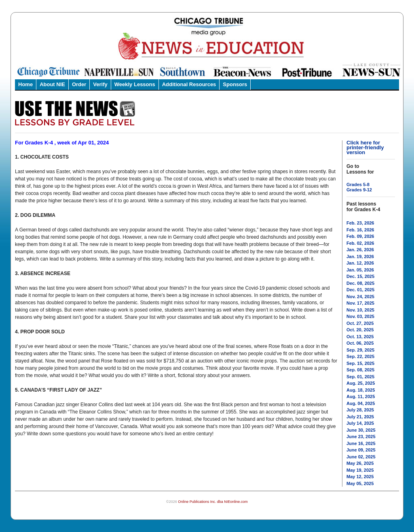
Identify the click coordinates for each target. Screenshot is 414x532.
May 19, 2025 (360, 470)
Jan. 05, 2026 (360, 270)
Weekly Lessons (135, 84)
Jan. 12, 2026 (360, 263)
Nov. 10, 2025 (360, 310)
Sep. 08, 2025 (360, 370)
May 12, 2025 (360, 477)
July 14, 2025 (360, 423)
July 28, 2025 (360, 410)
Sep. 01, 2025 (360, 377)
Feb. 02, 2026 (360, 243)
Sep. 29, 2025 (360, 350)
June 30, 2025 (361, 430)
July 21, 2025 (360, 417)
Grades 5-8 (358, 184)
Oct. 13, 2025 (360, 337)
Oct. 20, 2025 (360, 330)
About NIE (52, 84)
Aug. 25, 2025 (361, 383)
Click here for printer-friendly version (365, 147)
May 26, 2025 (360, 463)
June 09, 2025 (361, 450)
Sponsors (235, 84)
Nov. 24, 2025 (360, 297)
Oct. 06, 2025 (360, 343)
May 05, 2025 (360, 483)
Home (25, 84)
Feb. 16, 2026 (360, 230)
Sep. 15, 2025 (360, 363)
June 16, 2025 (361, 443)
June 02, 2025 (361, 457)
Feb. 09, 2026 (360, 236)
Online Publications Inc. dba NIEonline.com (213, 502)
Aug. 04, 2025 (361, 403)
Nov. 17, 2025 (360, 303)
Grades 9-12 (359, 190)
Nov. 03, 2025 (360, 316)
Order (79, 84)
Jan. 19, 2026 (360, 256)
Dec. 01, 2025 (360, 290)
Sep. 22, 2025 (360, 356)
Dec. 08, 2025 (360, 283)
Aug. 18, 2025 (361, 390)
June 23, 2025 (361, 437)
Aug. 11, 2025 (361, 396)
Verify (100, 84)
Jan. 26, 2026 (360, 250)
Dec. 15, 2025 (360, 276)
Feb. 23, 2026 (360, 223)
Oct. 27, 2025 (360, 323)
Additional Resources (189, 84)
